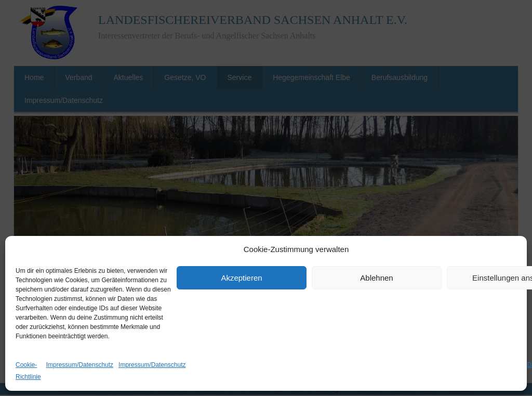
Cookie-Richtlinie (28, 371)
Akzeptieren (241, 278)
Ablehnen (376, 278)
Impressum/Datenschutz (80, 365)
